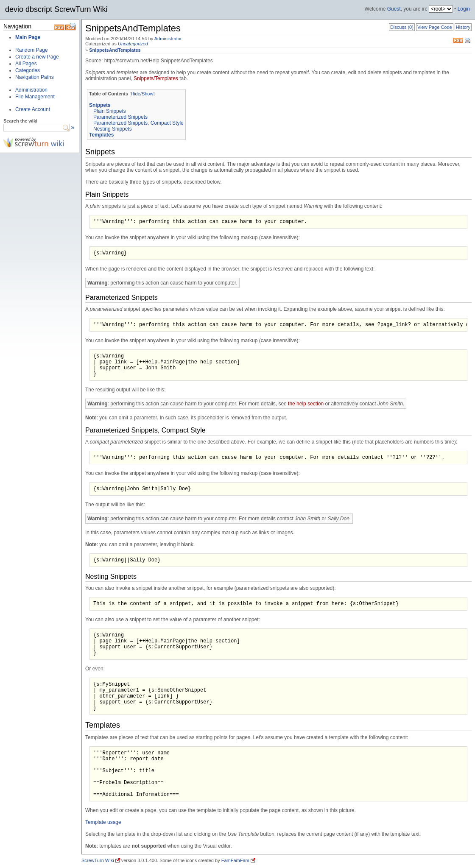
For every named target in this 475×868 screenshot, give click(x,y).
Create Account (33, 109)
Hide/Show (142, 94)
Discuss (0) (402, 27)
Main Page (28, 37)
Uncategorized (133, 44)
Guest (394, 9)
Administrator (168, 39)
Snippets (100, 105)
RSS (458, 40)
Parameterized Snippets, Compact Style (138, 123)
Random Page (32, 50)
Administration (31, 90)
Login (464, 9)
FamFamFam (235, 860)
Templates (101, 135)
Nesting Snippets (113, 129)
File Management (35, 97)
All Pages (26, 64)
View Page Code (435, 27)
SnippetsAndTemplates (115, 50)
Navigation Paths (35, 77)
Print (468, 41)
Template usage (103, 822)
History (463, 27)
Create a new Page (37, 57)
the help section (306, 404)
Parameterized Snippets (120, 117)
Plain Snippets (110, 111)
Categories (28, 70)
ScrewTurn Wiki (98, 860)
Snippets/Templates (156, 78)
